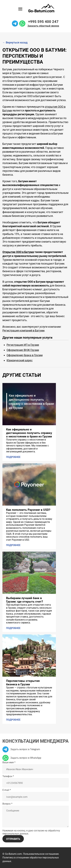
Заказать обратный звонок (43, 26)
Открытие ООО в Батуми (18, 252)
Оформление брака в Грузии (25, 355)
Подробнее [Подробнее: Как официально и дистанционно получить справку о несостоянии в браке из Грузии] (13, 457)
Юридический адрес (20, 360)
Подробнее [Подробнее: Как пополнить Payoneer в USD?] (13, 545)
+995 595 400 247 (43, 22)
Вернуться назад (15, 42)
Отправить (13, 839)
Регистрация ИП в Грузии (23, 345)
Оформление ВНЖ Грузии (23, 350)
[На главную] (41, 8)
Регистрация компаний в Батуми (23, 330)
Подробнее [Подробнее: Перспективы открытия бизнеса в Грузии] (13, 720)
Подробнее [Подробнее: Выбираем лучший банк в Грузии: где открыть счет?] (13, 628)
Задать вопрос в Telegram (21, 749)
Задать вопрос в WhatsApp (22, 758)
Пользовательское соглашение (41, 854)
